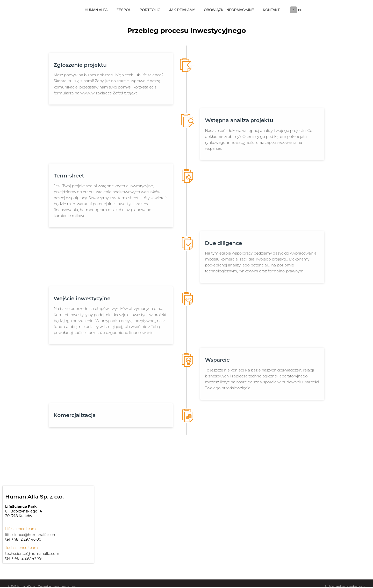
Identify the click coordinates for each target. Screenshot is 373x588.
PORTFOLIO (150, 10)
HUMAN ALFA (96, 10)
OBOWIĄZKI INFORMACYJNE (229, 10)
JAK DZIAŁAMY (182, 10)
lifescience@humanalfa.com (31, 535)
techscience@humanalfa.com (32, 554)
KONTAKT (271, 10)
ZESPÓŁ (124, 10)
